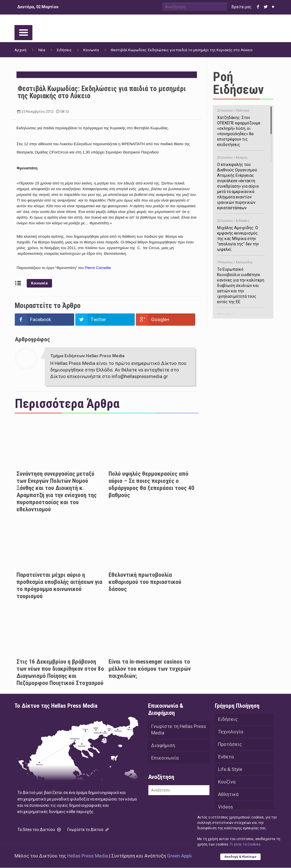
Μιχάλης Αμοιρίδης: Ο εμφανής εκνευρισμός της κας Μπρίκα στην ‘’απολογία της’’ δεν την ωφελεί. (241, 234)
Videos (225, 807)
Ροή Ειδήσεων (238, 83)
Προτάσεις (230, 744)
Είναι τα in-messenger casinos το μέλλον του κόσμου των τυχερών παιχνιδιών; (150, 669)
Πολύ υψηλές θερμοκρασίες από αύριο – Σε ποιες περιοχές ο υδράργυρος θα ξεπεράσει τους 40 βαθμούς (151, 484)
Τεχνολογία (231, 732)
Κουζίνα (227, 782)
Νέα (42, 50)
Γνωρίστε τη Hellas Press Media (179, 730)
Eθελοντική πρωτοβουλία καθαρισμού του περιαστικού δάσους (145, 582)
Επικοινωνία (165, 758)
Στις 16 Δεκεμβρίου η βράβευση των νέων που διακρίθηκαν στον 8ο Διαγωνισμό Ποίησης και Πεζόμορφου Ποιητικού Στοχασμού (60, 672)
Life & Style (230, 769)
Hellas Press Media (88, 856)
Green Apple (180, 856)
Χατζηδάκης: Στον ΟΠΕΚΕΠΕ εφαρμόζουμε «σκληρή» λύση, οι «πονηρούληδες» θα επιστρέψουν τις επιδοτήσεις (241, 127)
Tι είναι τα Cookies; (245, 844)
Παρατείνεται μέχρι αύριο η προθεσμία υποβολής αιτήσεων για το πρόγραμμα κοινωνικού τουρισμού (59, 585)
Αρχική (20, 50)
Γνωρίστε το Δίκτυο (89, 830)
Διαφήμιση (163, 745)
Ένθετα (226, 757)
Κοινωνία (91, 50)
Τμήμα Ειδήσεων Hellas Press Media (87, 356)
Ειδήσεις (64, 50)
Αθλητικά (228, 794)
